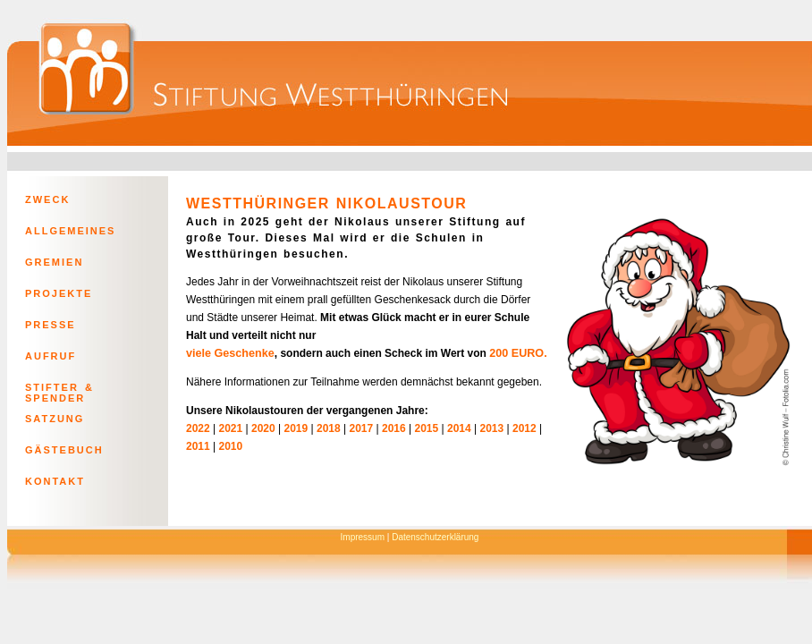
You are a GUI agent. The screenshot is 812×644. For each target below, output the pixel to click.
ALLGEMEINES (70, 231)
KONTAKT (55, 481)
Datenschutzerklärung (435, 537)
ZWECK (47, 199)
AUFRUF (51, 356)
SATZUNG (55, 419)
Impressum (363, 537)
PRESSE (51, 325)
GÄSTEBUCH (64, 450)
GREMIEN (54, 262)
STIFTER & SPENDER (59, 391)
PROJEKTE (59, 293)
